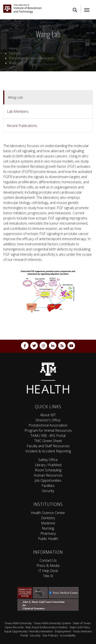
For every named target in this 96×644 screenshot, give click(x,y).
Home (13, 48)
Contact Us (48, 560)
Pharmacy (48, 533)
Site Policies (50, 635)
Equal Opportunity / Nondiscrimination (29, 631)
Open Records (14, 627)
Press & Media (48, 566)
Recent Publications (22, 126)
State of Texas (82, 623)
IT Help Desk (48, 571)
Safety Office (48, 460)
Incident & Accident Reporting (48, 451)
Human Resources (48, 475)
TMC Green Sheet (48, 441)
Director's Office (48, 420)
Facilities (48, 486)
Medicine (48, 523)
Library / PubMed (48, 465)
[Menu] (87, 9)
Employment (63, 631)
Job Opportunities (48, 480)
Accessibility (68, 635)
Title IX (48, 576)
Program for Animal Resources (48, 430)
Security (48, 491)
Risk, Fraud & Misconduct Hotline (46, 627)
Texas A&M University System (52, 623)
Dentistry (48, 518)
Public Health (48, 539)
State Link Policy (80, 627)
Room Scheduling (48, 470)
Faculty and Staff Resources (48, 446)
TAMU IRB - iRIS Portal (48, 436)
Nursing (48, 528)
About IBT (48, 415)
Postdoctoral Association (48, 425)
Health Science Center (48, 513)
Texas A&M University (18, 623)
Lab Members (18, 111)
